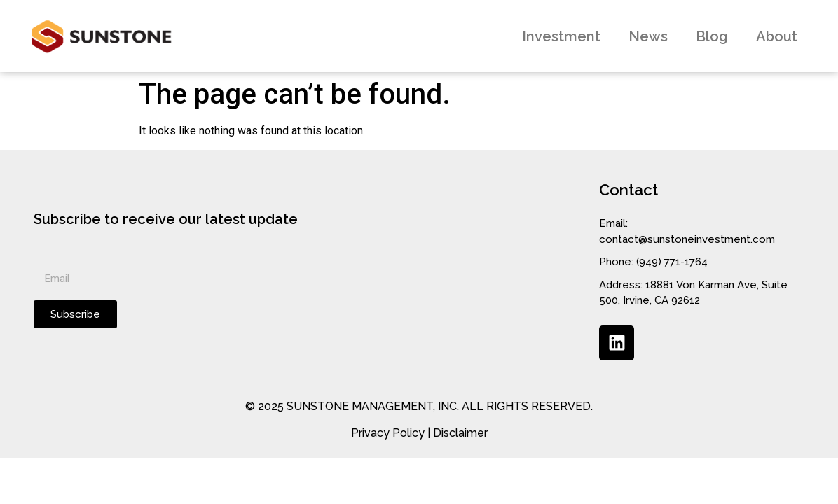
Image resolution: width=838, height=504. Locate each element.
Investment (561, 36)
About (777, 36)
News (648, 36)
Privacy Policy (388, 433)
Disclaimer (460, 433)
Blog (712, 36)
